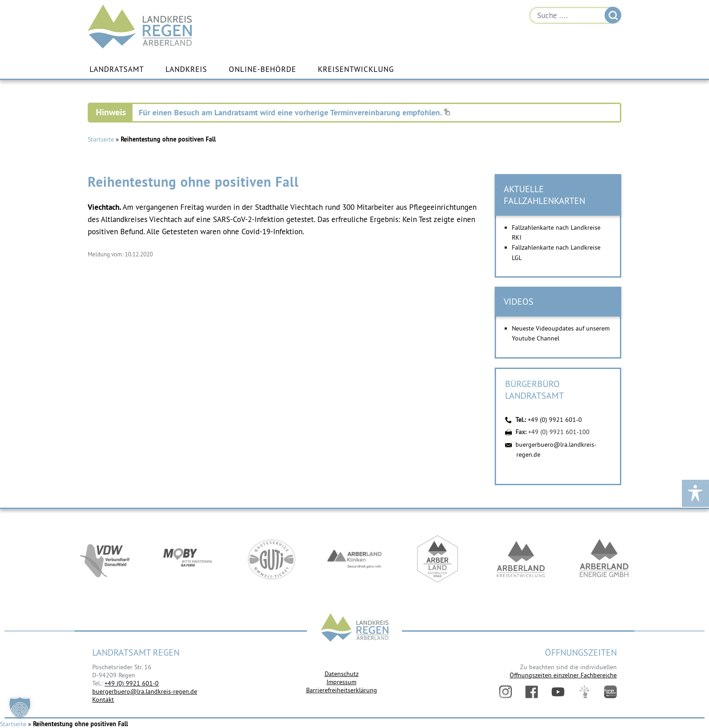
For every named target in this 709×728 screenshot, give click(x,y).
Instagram (506, 692)
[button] (20, 708)
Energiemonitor (610, 692)
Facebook (532, 692)
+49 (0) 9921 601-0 (555, 420)
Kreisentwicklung (356, 69)
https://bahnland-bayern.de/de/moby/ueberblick (188, 559)
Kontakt (103, 700)
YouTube (558, 692)
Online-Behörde (262, 69)
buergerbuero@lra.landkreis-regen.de (145, 691)
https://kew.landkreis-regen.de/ (521, 559)
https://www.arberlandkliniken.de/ (354, 559)
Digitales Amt (584, 692)
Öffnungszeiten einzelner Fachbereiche (563, 675)
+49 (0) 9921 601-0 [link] (132, 683)
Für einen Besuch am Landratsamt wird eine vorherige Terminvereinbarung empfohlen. (295, 112)
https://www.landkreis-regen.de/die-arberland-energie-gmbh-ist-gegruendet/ (604, 559)
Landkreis (186, 69)
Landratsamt (117, 69)
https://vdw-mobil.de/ (105, 559)
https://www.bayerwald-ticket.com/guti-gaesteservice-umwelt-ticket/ (271, 559)
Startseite (101, 139)
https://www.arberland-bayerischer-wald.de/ (438, 559)
